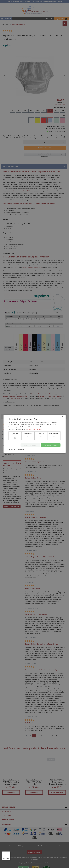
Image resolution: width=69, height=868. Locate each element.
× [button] (63, 417)
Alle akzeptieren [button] (51, 445)
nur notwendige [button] (30, 445)
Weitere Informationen (35, 429)
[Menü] (9, 853)
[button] (16, 450)
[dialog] (34, 434)
